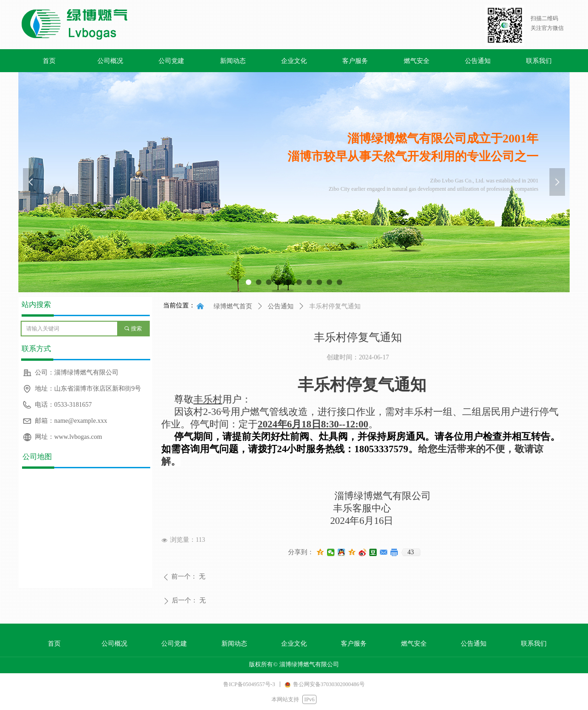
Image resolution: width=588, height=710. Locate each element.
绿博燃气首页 (233, 306)
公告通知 (281, 306)
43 (411, 552)
